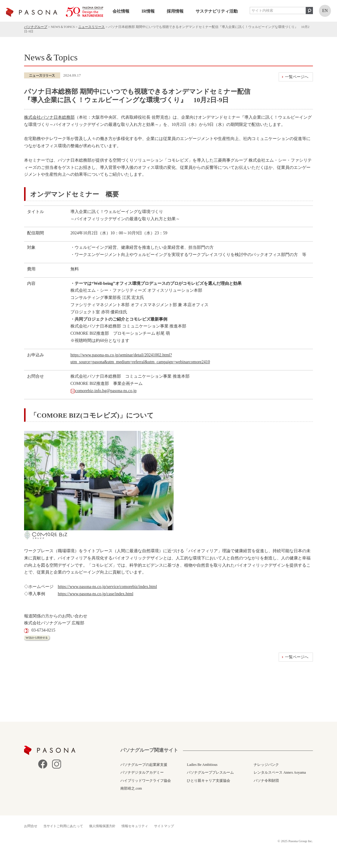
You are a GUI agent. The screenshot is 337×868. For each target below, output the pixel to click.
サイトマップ (164, 826)
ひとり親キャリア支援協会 (209, 781)
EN (325, 11)
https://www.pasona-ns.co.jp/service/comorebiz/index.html (107, 587)
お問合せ (31, 826)
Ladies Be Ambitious (202, 765)
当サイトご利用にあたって (63, 826)
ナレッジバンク (266, 765)
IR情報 (148, 11)
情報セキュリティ (135, 826)
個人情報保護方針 (102, 826)
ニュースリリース (91, 27)
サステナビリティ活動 (217, 11)
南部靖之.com (131, 788)
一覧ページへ (297, 77)
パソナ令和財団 (266, 781)
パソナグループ (36, 27)
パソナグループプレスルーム (210, 772)
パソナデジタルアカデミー (142, 772)
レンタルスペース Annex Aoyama (280, 772)
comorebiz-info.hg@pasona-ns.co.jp (106, 391)
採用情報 (175, 11)
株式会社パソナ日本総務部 (49, 117)
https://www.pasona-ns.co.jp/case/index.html (96, 594)
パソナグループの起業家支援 (144, 765)
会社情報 (121, 11)
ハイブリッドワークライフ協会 (146, 781)
